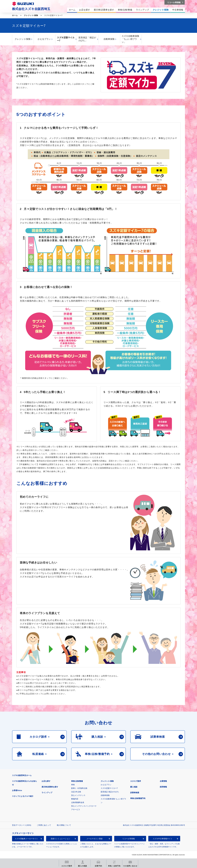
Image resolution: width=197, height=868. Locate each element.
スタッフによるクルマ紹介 (23, 796)
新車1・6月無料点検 (79, 788)
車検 (73, 785)
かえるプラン (44, 39)
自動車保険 (109, 39)
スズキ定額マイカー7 (66, 39)
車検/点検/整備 (77, 781)
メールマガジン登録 (94, 839)
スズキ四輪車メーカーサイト (26, 839)
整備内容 (75, 799)
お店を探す (46, 781)
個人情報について (64, 825)
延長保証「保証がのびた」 (87, 39)
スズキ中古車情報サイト (163, 839)
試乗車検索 (135, 793)
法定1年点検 (76, 792)
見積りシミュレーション (60, 839)
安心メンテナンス (78, 795)
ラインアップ (47, 793)
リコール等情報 (129, 839)
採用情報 (163, 787)
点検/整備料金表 (78, 802)
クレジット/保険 (31, 15)
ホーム (15, 15)
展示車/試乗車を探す (50, 787)
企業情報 (163, 781)
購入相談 (134, 787)
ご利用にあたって (44, 825)
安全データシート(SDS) (22, 825)
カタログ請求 (136, 781)
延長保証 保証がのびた (110, 792)
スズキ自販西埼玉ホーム (22, 775)
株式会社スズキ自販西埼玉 (31, 9)
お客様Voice (17, 790)
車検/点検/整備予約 (138, 798)
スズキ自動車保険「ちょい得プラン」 (130, 39)
